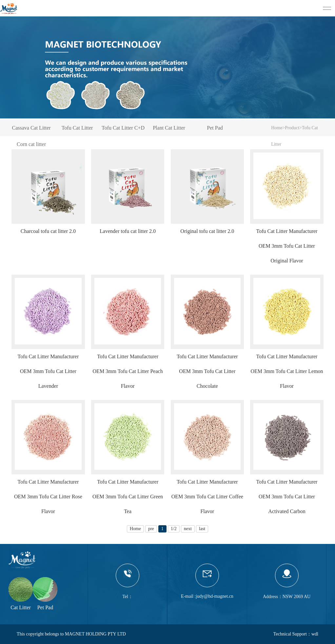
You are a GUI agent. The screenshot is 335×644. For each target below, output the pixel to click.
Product (292, 128)
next (188, 529)
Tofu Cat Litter (77, 128)
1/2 (174, 529)
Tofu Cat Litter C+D (123, 128)
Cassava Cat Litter (31, 128)
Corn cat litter (31, 144)
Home (277, 128)
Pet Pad (215, 128)
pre (151, 529)
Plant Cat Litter (169, 128)
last (202, 529)
